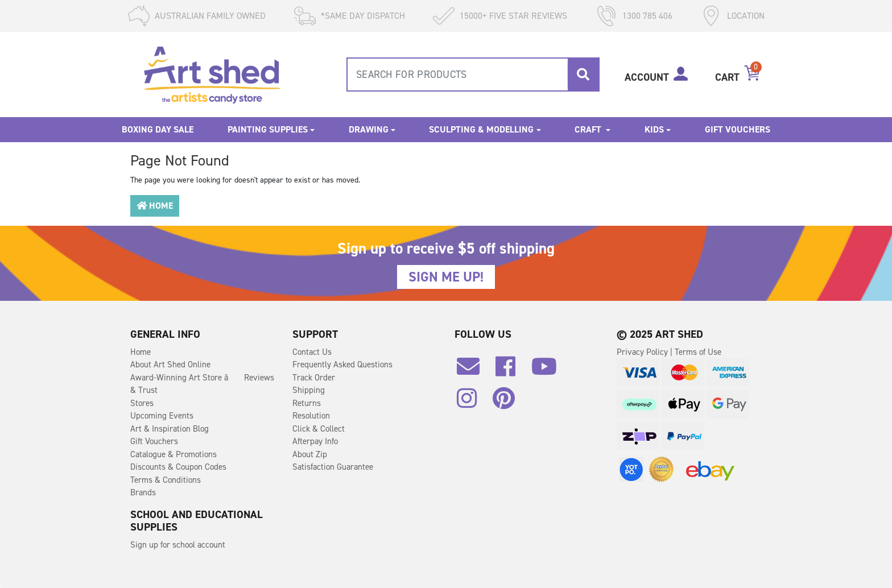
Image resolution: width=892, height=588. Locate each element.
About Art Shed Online (170, 365)
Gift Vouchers (738, 129)
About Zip (310, 454)
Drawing (369, 129)
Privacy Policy (643, 352)
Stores (142, 403)
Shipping (309, 390)
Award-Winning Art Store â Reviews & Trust (202, 384)
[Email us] (474, 371)
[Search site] (583, 74)
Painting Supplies (268, 129)
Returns (307, 403)
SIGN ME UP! (446, 277)
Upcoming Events (162, 416)
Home (155, 206)
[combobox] (473, 74)
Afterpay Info (315, 441)
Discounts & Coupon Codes (178, 467)
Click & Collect (319, 429)
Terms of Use (698, 352)
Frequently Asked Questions (342, 365)
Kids (654, 129)
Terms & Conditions (166, 480)
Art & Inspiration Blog (170, 429)
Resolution (311, 416)
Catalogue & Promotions (174, 454)
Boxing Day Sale (158, 129)
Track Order (314, 378)
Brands (143, 492)
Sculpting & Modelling (481, 129)
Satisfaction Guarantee (333, 467)
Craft (589, 129)
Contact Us (312, 352)
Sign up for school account (178, 545)
